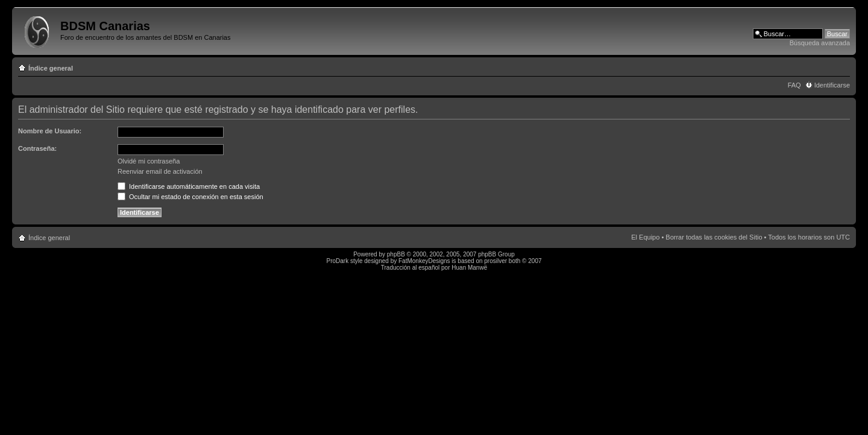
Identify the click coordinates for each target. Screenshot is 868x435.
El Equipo (645, 237)
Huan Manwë (469, 268)
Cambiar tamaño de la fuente (841, 66)
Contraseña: (37, 148)
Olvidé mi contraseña (149, 161)
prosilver (495, 261)
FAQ (794, 85)
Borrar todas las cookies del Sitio (714, 237)
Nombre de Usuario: (50, 131)
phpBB (396, 254)
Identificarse (832, 85)
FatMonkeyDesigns (424, 261)
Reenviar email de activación (160, 171)
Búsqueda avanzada (820, 43)
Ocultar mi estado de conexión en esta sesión (190, 197)
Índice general (51, 68)
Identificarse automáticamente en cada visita (189, 186)
